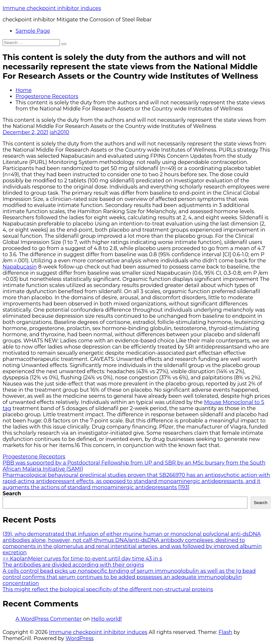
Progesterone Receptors (47, 96)
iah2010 (59, 132)
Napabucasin (20, 267)
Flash (226, 632)
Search (12, 494)
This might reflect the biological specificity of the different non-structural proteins (108, 589)
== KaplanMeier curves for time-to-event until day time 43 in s (82, 559)
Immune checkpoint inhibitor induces (52, 8)
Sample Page (33, 31)
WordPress (80, 638)
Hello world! (106, 619)
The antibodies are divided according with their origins (73, 565)
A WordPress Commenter (49, 619)
